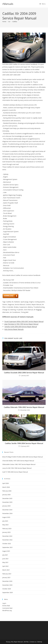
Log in (4, 603)
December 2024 (7, 510)
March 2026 (6, 487)
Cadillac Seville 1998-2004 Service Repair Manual (24, 443)
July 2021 (5, 555)
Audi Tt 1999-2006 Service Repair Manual (15, 472)
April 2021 (5, 566)
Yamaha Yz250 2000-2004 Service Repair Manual (21, 327)
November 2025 (7, 502)
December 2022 (7, 536)
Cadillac (15, 22)
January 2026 (6, 495)
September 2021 (8, 547)
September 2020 (8, 592)
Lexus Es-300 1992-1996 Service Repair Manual (17, 468)
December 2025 (7, 498)
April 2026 (5, 483)
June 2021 (5, 559)
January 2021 (6, 577)
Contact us (33, 642)
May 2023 (5, 525)
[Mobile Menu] (43, 4)
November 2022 (7, 540)
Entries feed (6, 606)
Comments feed (7, 608)
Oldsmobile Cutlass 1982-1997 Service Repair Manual (19, 464)
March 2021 (6, 570)
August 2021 (6, 551)
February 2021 (7, 574)
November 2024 (7, 513)
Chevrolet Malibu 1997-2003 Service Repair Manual (18, 461)
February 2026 (7, 491)
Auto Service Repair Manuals (14, 329)
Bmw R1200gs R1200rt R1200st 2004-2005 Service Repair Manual (23, 457)
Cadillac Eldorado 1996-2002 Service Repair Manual (24, 407)
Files (27, 642)
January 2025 (6, 506)
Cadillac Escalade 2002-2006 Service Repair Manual (24, 373)
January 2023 (6, 532)
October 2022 (7, 544)
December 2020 (7, 581)
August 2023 (6, 517)
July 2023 (5, 521)
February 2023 (7, 529)
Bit (25, 642)
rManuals (8, 4)
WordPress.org (7, 610)
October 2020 (7, 589)
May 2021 (5, 562)
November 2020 (7, 585)
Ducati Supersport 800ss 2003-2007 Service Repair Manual (24, 321)
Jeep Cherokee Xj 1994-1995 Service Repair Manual (21, 324)
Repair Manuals (18, 642)
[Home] (4, 22)
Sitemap (40, 642)
